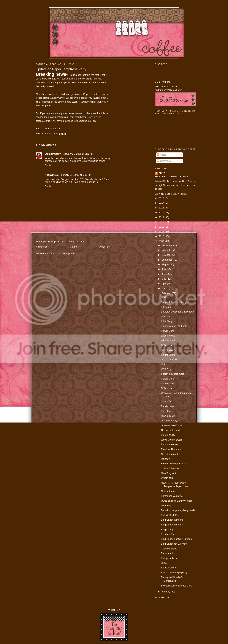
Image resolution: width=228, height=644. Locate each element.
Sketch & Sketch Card (173, 374)
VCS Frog (166, 369)
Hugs (164, 563)
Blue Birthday (168, 435)
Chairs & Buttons (170, 468)
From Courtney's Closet (174, 464)
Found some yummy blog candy (178, 510)
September (168, 260)
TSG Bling (166, 321)
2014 (162, 217)
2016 (162, 208)
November (167, 250)
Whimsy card (168, 340)
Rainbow (166, 459)
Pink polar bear (169, 558)
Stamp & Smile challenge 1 (175, 302)
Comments (164, 161)
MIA (163, 364)
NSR (163, 297)
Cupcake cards (169, 549)
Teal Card (166, 317)
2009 (162, 241)
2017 (162, 203)
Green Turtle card (170, 430)
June (164, 274)
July (164, 269)
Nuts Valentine (169, 491)
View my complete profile (171, 194)
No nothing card (169, 454)
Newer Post (42, 247)
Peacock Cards (169, 534)
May (164, 279)
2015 (162, 212)
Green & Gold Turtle (172, 425)
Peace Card (167, 384)
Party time (166, 411)
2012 (162, 227)
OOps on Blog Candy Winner (176, 501)
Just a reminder (169, 360)
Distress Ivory (168, 350)
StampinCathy (53, 154)
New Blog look (169, 473)
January (166, 592)
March (165, 288)
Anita (162, 173)
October (166, 255)
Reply (48, 165)
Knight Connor (169, 355)
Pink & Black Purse (171, 515)
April (164, 284)
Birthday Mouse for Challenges (177, 312)
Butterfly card (168, 336)
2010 (162, 236)
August (166, 264)
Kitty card (166, 307)
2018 (162, 198)
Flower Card (167, 331)
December (167, 245)
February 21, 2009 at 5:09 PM (75, 175)
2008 (162, 598)
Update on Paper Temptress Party (61, 69)
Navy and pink (169, 416)
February (167, 293)
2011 (162, 232)
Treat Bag (166, 505)
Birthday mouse (169, 444)
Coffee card (167, 345)
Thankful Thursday (171, 449)
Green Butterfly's (170, 421)
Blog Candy (167, 529)
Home (74, 247)
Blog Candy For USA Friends (176, 539)
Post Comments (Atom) (63, 253)
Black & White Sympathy (174, 572)
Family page (167, 406)
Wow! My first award (172, 440)
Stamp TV (166, 401)
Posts (161, 155)
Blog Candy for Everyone (174, 544)
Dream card (167, 478)
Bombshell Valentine (172, 496)
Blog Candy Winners (172, 520)
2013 (162, 222)
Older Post (105, 247)
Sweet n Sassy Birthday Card (176, 586)
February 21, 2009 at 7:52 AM (77, 154)
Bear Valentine (169, 568)
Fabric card (167, 553)
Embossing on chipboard (174, 326)
